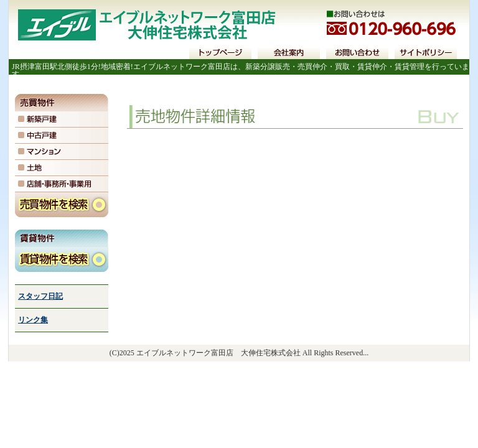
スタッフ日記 (40, 296)
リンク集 (33, 320)
